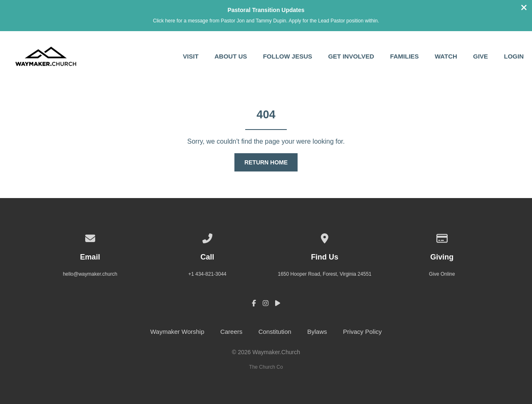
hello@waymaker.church (90, 274)
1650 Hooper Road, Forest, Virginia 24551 (324, 274)
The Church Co (266, 367)
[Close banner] (524, 9)
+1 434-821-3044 (207, 274)
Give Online (442, 274)
